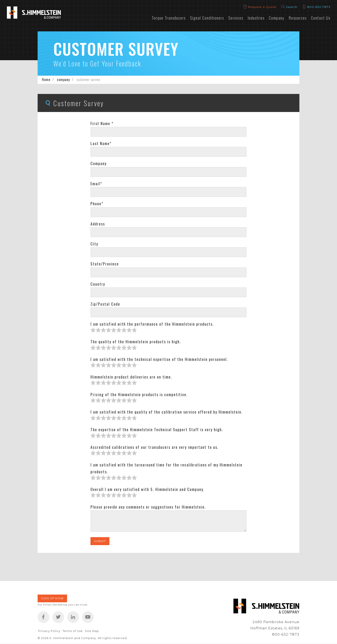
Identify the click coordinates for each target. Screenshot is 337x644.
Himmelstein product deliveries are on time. (131, 377)
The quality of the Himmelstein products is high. (136, 342)
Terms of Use (73, 631)
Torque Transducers (169, 18)
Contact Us (321, 18)
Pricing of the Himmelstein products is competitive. (139, 394)
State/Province (105, 264)
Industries (256, 18)
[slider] (114, 330)
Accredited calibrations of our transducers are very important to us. (155, 447)
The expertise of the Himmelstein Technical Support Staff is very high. (157, 429)
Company (277, 18)
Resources (298, 18)
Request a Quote (262, 7)
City (94, 244)
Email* (96, 184)
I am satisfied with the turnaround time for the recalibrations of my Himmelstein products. (166, 468)
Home (46, 80)
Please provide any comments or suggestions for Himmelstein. (148, 507)
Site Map (92, 631)
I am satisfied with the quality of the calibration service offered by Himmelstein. (167, 412)
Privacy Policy (49, 631)
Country (98, 284)
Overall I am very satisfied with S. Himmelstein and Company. (147, 489)
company (63, 80)
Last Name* (101, 143)
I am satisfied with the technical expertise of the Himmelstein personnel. (159, 359)
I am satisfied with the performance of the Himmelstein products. (152, 324)
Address (98, 224)
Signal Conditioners (207, 18)
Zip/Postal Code (105, 304)
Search (292, 7)
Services (236, 18)
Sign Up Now (52, 598)
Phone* (97, 204)
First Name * (102, 123)
